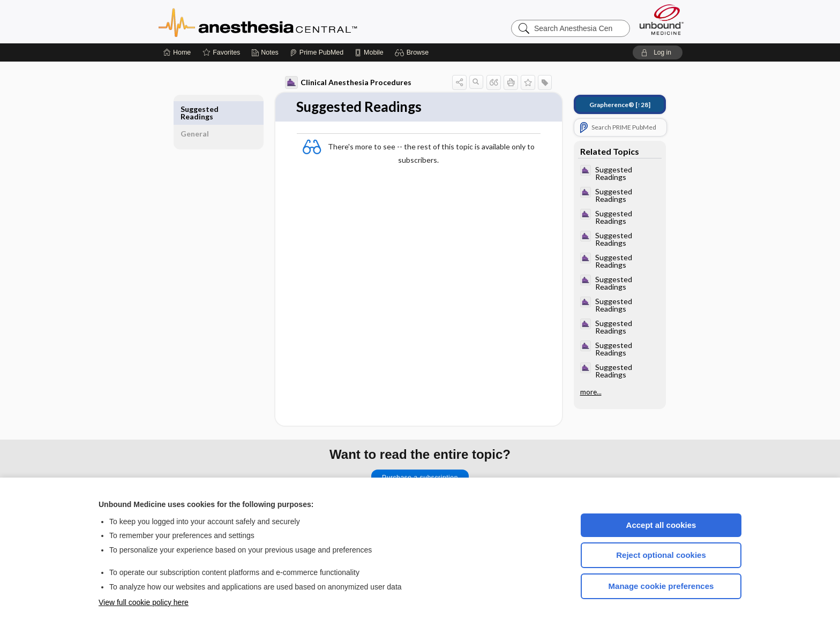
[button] (413, 52)
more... (586, 392)
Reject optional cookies (661, 555)
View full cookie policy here (144, 602)
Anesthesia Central (291, 21)
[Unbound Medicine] (662, 20)
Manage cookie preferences (661, 586)
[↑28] (615, 105)
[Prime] (317, 52)
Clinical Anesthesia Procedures (343, 82)
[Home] (177, 52)
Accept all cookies (661, 525)
